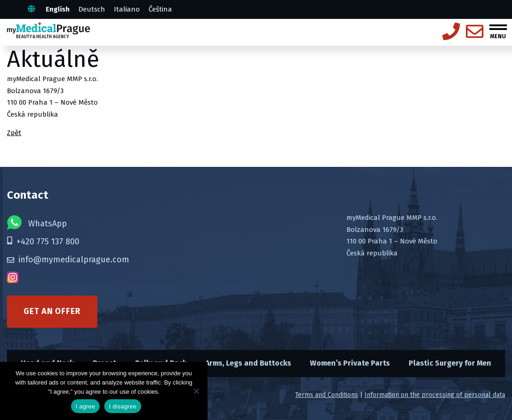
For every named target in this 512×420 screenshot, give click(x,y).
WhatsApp (37, 222)
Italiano (127, 9)
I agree (85, 406)
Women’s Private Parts (350, 363)
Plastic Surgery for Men (450, 363)
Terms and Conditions (327, 395)
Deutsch (92, 9)
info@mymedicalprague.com (68, 260)
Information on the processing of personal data (435, 395)
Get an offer (52, 311)
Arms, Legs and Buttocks (248, 363)
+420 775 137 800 (43, 242)
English (58, 9)
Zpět (14, 133)
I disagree (123, 406)
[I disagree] (196, 391)
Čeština (160, 9)
